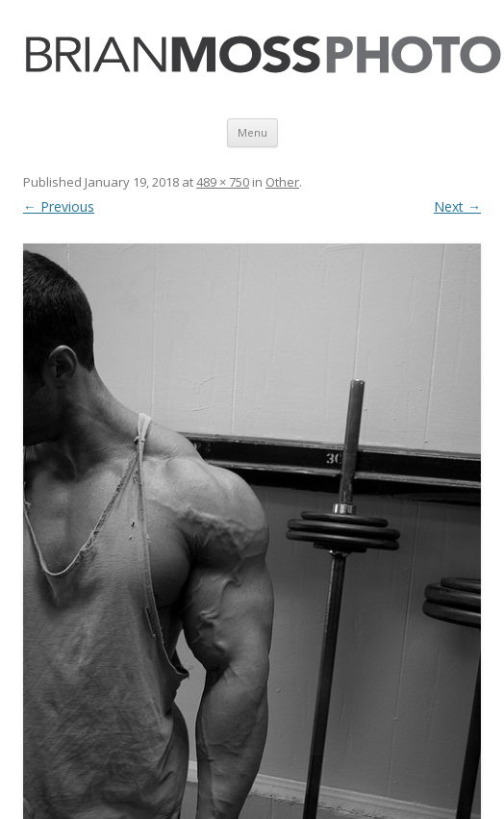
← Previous (59, 206)
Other (282, 182)
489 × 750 (223, 182)
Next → (457, 206)
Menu (252, 132)
